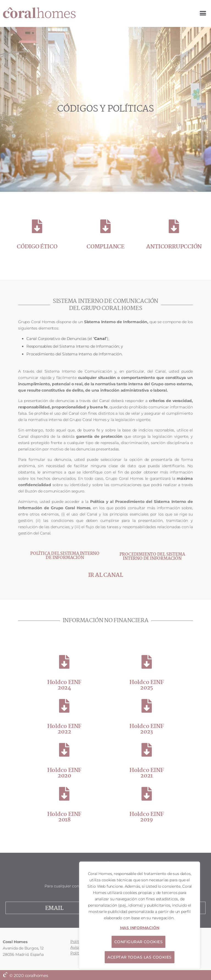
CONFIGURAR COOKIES (138, 942)
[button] (203, 13)
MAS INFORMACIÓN (140, 928)
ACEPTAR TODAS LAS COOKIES (140, 957)
